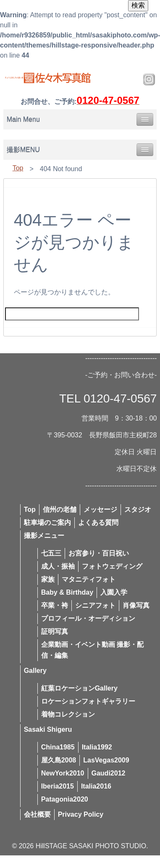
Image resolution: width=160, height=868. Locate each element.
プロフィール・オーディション (88, 618)
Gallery (35, 671)
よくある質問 (98, 523)
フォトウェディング (112, 566)
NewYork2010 (63, 773)
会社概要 (37, 814)
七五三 (51, 553)
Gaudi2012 (109, 773)
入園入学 (114, 592)
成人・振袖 (58, 566)
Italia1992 (97, 747)
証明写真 (55, 631)
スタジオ (138, 509)
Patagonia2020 (65, 799)
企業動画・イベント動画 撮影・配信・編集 (92, 650)
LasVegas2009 (106, 760)
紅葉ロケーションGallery (79, 688)
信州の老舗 (60, 509)
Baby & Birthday (67, 592)
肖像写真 (136, 605)
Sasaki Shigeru (48, 729)
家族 (48, 579)
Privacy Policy (81, 814)
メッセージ (100, 509)
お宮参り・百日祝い (99, 553)
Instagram (149, 79)
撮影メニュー (44, 536)
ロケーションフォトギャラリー (88, 701)
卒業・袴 (55, 605)
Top (18, 168)
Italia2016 (96, 786)
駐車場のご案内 (47, 523)
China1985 (58, 747)
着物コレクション (68, 714)
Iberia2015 (58, 786)
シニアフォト (95, 605)
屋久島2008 (59, 760)
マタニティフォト (89, 579)
